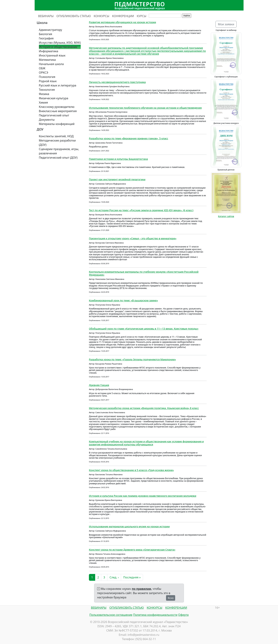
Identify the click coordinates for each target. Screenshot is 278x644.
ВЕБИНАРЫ (46, 16)
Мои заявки (226, 24)
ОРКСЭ (44, 73)
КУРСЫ (141, 16)
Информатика (49, 51)
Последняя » (132, 577)
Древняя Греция (99, 385)
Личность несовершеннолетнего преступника (117, 82)
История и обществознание (58, 47)
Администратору (51, 30)
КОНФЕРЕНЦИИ (123, 16)
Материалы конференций (57, 124)
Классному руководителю (57, 107)
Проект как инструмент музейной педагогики (117, 179)
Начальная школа (51, 64)
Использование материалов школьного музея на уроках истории (129, 526)
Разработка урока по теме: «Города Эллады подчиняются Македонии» (132, 359)
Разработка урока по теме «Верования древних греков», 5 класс (129, 138)
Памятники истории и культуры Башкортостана (118, 159)
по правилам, (142, 589)
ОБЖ (42, 68)
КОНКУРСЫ (102, 16)
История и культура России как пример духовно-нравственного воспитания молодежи (143, 496)
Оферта (183, 615)
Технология (47, 90)
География (46, 38)
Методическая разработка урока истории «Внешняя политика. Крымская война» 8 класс (144, 408)
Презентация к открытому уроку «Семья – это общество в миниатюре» (133, 238)
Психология (47, 77)
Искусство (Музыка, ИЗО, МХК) (60, 43)
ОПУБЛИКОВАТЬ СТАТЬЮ (74, 16)
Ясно (171, 598)
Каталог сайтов (226, 216)
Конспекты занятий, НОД (56, 136)
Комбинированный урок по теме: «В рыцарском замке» (123, 300)
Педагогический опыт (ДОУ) (58, 158)
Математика (47, 60)
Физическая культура (54, 98)
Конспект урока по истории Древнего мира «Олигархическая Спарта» (132, 550)
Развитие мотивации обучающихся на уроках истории (122, 22)
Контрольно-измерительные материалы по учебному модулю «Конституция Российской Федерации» (144, 273)
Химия (43, 102)
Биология (46, 34)
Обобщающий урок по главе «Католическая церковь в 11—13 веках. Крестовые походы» (144, 329)
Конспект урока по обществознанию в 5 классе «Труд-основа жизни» (131, 470)
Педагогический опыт (54, 115)
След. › (114, 577)
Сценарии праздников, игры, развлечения (59, 151)
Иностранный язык (52, 55)
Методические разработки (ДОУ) (57, 143)
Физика (44, 94)
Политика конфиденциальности (155, 615)
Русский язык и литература (58, 85)
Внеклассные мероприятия (58, 111)
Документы (47, 120)
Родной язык (48, 81)
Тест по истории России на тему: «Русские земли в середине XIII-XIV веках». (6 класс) (141, 210)
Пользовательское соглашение (111, 615)
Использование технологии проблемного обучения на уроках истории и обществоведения (145, 108)
